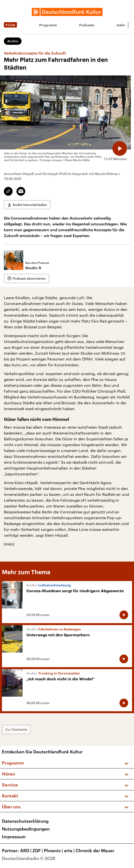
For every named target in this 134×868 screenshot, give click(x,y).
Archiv (13, 41)
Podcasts (87, 25)
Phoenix (54, 850)
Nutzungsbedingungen (26, 829)
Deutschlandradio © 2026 (29, 858)
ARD (26, 850)
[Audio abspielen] (120, 148)
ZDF (38, 850)
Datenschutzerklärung (25, 821)
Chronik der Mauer (95, 850)
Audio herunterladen (30, 205)
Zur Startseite (16, 729)
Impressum (14, 837)
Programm (48, 25)
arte (70, 850)
